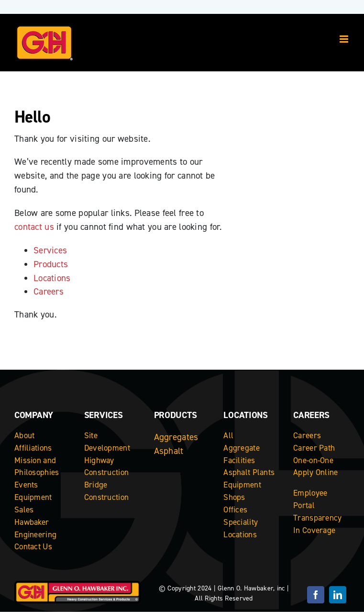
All (228, 435)
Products (51, 264)
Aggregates (176, 437)
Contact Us (33, 546)
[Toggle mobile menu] (345, 39)
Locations (52, 278)
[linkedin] (338, 595)
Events (26, 485)
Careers (49, 291)
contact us (34, 227)
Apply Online (315, 472)
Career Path (314, 448)
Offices (235, 510)
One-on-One (313, 460)
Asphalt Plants (249, 472)
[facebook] (316, 595)
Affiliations (33, 448)
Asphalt (169, 451)
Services (50, 250)
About (24, 435)
